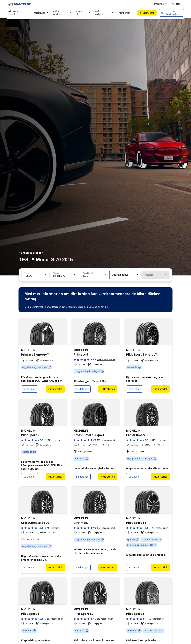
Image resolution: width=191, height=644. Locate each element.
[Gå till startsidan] (19, 4)
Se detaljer (30, 389)
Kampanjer (124, 13)
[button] (46, 275)
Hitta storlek (55, 389)
